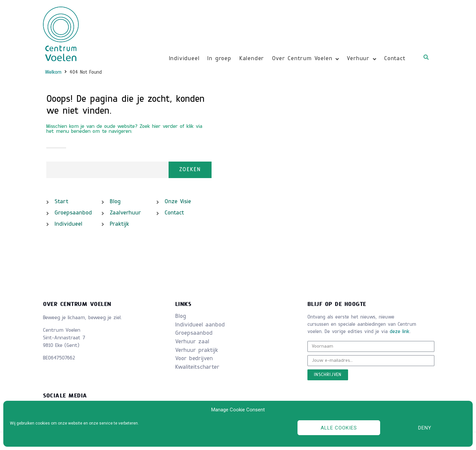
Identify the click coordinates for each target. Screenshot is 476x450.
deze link (400, 332)
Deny (425, 428)
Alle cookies (339, 428)
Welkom (53, 73)
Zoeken (190, 170)
